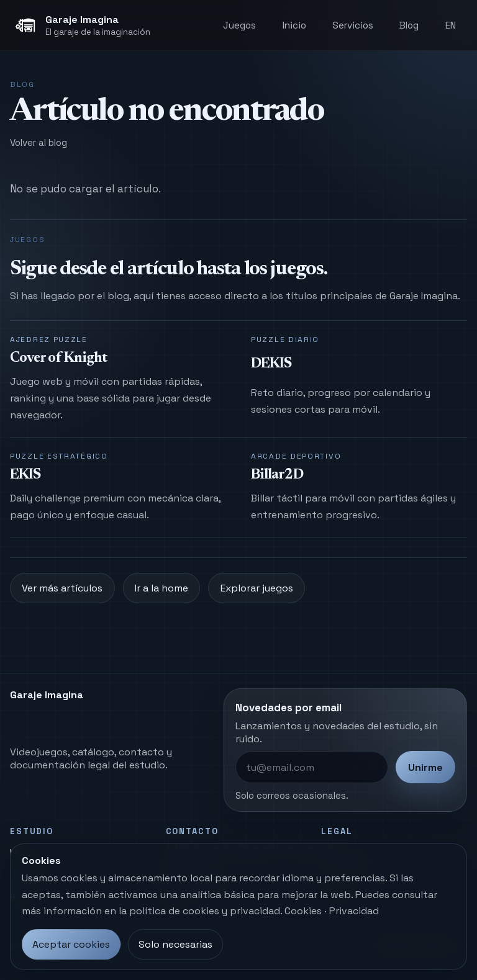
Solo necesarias (175, 944)
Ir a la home (161, 588)
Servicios (353, 25)
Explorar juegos (257, 588)
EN (451, 25)
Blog (409, 25)
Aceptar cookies (71, 944)
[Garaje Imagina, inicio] (82, 25)
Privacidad (354, 911)
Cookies (303, 911)
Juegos (239, 25)
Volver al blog (39, 142)
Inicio (294, 25)
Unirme (425, 767)
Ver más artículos (62, 588)
